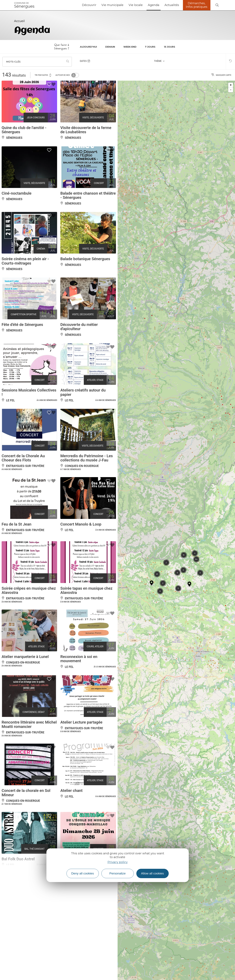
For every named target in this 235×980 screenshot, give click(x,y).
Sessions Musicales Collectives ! (29, 392)
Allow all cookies (152, 873)
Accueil (19, 21)
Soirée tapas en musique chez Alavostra (86, 590)
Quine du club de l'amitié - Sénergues (24, 130)
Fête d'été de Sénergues (22, 325)
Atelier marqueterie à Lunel (25, 657)
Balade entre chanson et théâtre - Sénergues (88, 195)
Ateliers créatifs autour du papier (83, 392)
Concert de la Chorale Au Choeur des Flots (23, 458)
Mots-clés (13, 62)
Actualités (172, 5)
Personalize (117, 873)
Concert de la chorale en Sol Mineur (26, 793)
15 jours (169, 47)
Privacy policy (118, 862)
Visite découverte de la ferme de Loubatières (86, 130)
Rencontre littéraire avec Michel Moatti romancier (29, 724)
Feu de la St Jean (16, 524)
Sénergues (24, 5)
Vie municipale (112, 5)
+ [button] (231, 85)
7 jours (150, 47)
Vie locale (136, 5)
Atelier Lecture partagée (81, 722)
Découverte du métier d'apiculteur (79, 327)
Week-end (130, 47)
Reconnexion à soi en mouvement (79, 659)
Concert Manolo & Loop (81, 524)
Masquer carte (221, 75)
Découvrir (89, 5)
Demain (110, 47)
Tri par (43, 75)
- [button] (231, 90)
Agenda (154, 5)
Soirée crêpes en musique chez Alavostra (29, 590)
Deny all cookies (83, 873)
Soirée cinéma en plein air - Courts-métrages (25, 261)
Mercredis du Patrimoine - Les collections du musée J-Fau (87, 458)
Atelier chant (71, 791)
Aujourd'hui (88, 47)
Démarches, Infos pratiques (197, 5)
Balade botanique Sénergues (85, 259)
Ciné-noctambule (16, 193)
